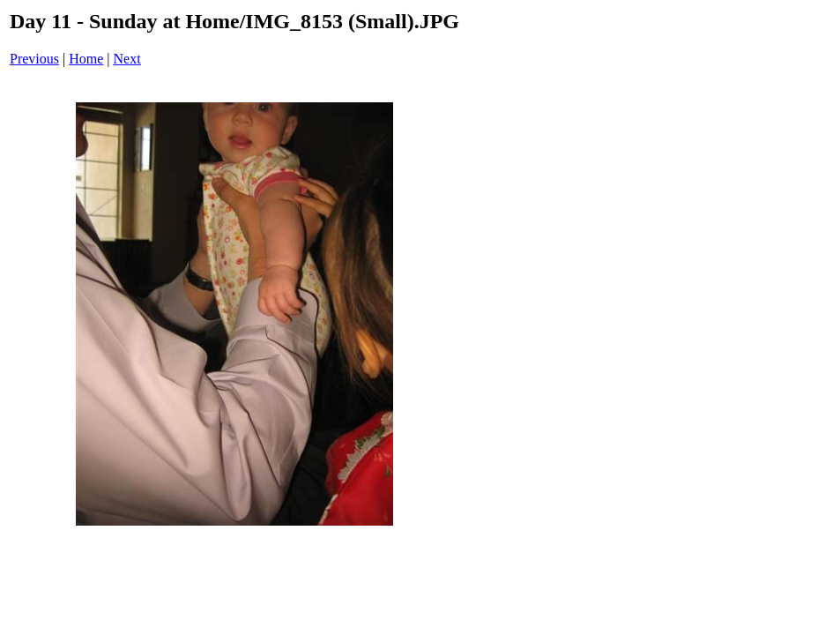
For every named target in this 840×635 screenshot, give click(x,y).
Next (127, 59)
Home (86, 59)
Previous (34, 59)
